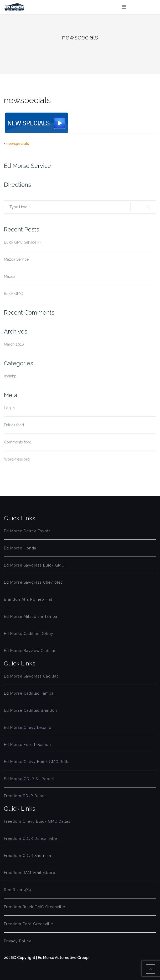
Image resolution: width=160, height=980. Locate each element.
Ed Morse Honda (20, 548)
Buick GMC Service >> (23, 242)
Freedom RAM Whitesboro (30, 873)
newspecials (18, 144)
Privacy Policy (18, 941)
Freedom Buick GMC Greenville (35, 907)
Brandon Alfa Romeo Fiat (28, 599)
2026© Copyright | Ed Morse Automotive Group (46, 958)
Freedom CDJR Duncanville (30, 838)
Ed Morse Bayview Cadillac (30, 651)
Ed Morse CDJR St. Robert (29, 779)
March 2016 (14, 344)
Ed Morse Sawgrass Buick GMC (34, 565)
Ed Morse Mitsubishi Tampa (31, 617)
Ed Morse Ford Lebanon (27, 745)
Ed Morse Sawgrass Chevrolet (33, 582)
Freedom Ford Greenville (29, 924)
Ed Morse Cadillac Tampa (29, 693)
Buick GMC (13, 294)
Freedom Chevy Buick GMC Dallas (37, 821)
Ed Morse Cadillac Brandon (30, 710)
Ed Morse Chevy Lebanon (29, 728)
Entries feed (14, 425)
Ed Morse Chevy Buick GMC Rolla (37, 762)
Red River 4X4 (18, 890)
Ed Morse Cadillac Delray (29, 634)
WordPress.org (17, 459)
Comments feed (18, 442)
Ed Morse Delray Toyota (27, 531)
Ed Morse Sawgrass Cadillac (31, 676)
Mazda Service (16, 259)
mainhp (10, 376)
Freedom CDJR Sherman (28, 856)
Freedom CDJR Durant (25, 796)
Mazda (10, 276)
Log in (9, 408)
